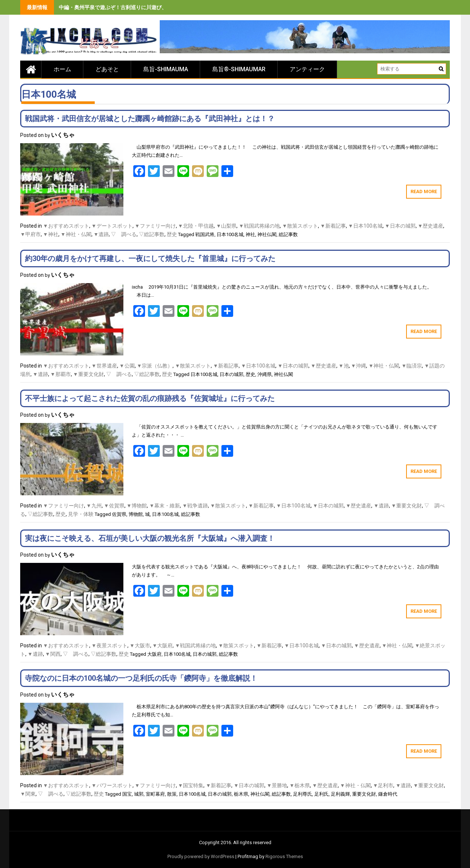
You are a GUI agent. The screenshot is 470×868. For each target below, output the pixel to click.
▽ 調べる (124, 234)
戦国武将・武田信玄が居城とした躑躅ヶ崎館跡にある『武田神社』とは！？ (150, 119)
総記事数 (288, 234)
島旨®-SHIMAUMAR (239, 69)
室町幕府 (155, 794)
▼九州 (94, 506)
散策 (172, 794)
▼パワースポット (112, 785)
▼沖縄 (359, 366)
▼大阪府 (163, 645)
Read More (424, 191)
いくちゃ (63, 135)
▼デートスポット (112, 226)
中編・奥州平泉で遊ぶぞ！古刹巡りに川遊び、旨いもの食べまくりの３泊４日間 (151, 7)
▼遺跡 (101, 234)
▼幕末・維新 (164, 506)
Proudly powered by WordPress (201, 856)
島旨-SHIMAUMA (166, 69)
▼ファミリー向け (155, 226)
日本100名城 (230, 234)
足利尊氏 (303, 794)
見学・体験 (81, 514)
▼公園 (127, 366)
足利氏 (321, 794)
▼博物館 (137, 506)
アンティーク (307, 69)
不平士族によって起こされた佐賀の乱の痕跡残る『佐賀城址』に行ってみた (150, 398)
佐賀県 (119, 514)
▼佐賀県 (114, 506)
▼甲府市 (30, 234)
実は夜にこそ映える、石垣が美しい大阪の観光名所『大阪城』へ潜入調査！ (150, 538)
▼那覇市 (61, 374)
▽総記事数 (152, 234)
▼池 (344, 366)
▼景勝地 (277, 785)
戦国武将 (205, 234)
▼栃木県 (300, 785)
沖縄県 (265, 374)
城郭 (139, 794)
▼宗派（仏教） (155, 366)
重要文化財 (364, 794)
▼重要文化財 (88, 374)
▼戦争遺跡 (195, 506)
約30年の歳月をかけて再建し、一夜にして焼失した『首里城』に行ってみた (150, 258)
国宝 (127, 794)
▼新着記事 (333, 226)
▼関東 (28, 794)
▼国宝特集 (191, 785)
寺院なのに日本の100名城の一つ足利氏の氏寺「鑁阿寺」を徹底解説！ (141, 678)
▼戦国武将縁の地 (259, 226)
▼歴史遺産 (431, 226)
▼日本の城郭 (400, 226)
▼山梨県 (226, 226)
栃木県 (241, 794)
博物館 (136, 514)
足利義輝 (340, 794)
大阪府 (154, 654)
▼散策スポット (300, 226)
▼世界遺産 (104, 366)
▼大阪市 (140, 645)
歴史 (172, 234)
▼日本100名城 (365, 226)
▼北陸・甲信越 (196, 226)
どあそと (107, 69)
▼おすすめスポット (66, 226)
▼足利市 (383, 785)
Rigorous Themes (284, 856)
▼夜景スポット (109, 645)
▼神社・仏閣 (76, 234)
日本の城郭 (232, 374)
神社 (250, 234)
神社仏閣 (267, 234)
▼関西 (53, 654)
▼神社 (51, 234)
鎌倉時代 (388, 794)
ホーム (62, 69)
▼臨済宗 (412, 366)
